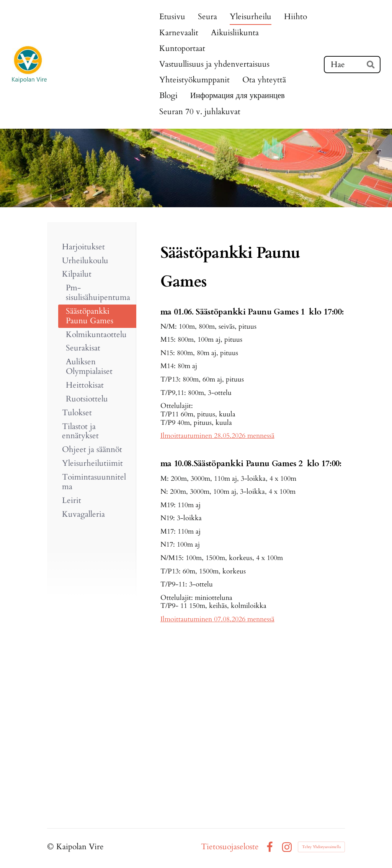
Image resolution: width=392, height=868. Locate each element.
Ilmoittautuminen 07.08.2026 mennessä (217, 619)
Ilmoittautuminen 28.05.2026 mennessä (217, 436)
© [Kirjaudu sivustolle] (52, 847)
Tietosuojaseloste (230, 847)
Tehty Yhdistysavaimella (321, 847)
